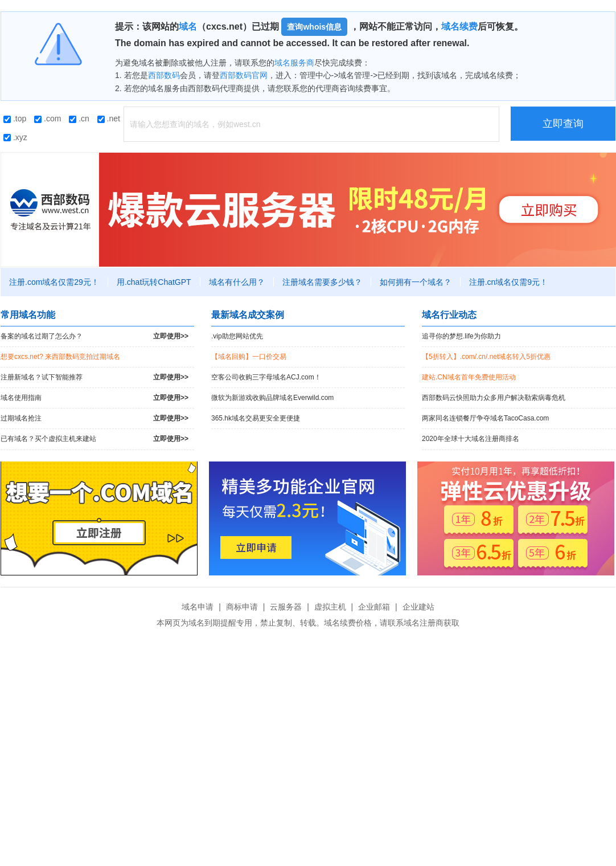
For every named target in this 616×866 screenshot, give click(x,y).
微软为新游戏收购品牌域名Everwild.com (272, 398)
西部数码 (164, 75)
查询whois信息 (314, 27)
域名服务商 (294, 63)
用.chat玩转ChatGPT (154, 282)
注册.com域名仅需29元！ (54, 282)
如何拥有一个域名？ (416, 282)
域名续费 (459, 26)
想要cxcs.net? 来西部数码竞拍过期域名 (60, 357)
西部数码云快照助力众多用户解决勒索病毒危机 (494, 398)
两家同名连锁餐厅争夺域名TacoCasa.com (485, 418)
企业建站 (418, 607)
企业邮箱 (374, 607)
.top (15, 119)
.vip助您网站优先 (237, 336)
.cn (79, 119)
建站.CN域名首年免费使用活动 (469, 377)
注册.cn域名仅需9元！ (508, 282)
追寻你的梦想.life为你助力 (461, 336)
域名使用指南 (95, 398)
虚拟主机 (330, 607)
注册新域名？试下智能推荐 (95, 377)
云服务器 (286, 607)
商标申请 (242, 607)
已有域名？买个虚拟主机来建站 (95, 439)
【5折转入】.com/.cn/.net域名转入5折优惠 (486, 357)
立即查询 (563, 124)
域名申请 (198, 607)
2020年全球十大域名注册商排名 (471, 439)
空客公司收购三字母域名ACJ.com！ (266, 377)
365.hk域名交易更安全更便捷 (256, 418)
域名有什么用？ (237, 282)
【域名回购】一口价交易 (249, 357)
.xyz (15, 137)
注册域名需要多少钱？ (322, 282)
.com (48, 119)
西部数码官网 (244, 75)
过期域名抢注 (95, 418)
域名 (188, 26)
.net (109, 119)
